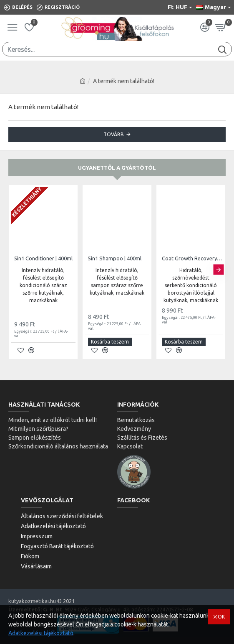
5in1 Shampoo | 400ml (115, 258)
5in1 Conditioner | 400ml (43, 258)
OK (221, 617)
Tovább (114, 134)
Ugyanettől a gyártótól (117, 168)
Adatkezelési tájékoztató (41, 633)
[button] (218, 270)
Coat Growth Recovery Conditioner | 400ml (192, 258)
